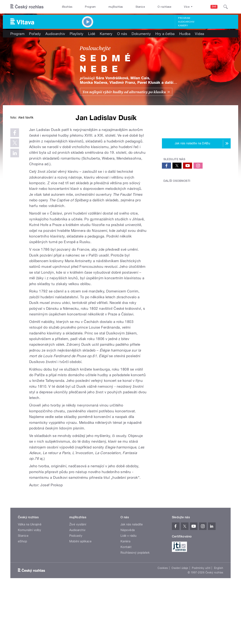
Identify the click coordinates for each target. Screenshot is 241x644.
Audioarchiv (186, 22)
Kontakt (126, 604)
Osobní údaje (180, 625)
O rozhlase (164, 7)
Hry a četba (165, 34)
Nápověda (128, 587)
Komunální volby (29, 587)
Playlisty (77, 34)
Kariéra (125, 598)
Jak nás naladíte (132, 581)
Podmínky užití (201, 625)
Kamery (183, 26)
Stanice (140, 7)
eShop (22, 598)
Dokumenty (141, 34)
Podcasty (76, 593)
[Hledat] (226, 7)
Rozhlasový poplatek (135, 609)
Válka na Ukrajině (30, 581)
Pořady (35, 34)
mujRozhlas (116, 7)
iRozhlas (67, 7)
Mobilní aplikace (80, 598)
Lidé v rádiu (129, 593)
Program (90, 7)
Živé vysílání (78, 581)
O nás (122, 34)
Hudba (185, 34)
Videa (199, 34)
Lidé (92, 34)
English (219, 625)
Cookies (163, 625)
